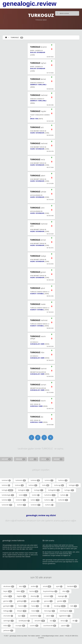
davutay (35, 596)
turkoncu (49, 500)
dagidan (21, 596)
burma (34, 591)
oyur (22, 616)
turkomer (21, 500)
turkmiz (49, 480)
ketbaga (8, 611)
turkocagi (59, 485)
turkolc (36, 495)
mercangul (49, 611)
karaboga (60, 606)
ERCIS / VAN (34, 119)
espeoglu (62, 596)
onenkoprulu (66, 611)
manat (35, 611)
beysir (8, 591)
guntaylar (8, 606)
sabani (50, 616)
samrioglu (9, 621)
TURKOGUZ (15, 37)
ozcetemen (36, 616)
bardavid (72, 586)
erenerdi (48, 596)
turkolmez (50, 495)
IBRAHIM (20, 459)
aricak (47, 586)
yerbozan (8, 630)
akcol (22, 586)
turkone (22, 505)
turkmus (63, 480)
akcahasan (9, 586)
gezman (8, 601)
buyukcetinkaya (50, 591)
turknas (19, 485)
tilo (75, 621)
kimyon (22, 611)
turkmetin (21, 480)
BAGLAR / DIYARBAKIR (38, 52)
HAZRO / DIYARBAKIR (37, 133)
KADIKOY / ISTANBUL (37, 294)
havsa (35, 606)
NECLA (45, 459)
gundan (62, 601)
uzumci (34, 626)
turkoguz (69, 490)
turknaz (33, 485)
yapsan (65, 626)
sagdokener (65, 616)
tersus (64, 621)
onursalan (8, 616)
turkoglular (24, 490)
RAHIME (58, 459)
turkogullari (54, 490)
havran (22, 606)
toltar (7, 626)
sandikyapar (24, 621)
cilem (66, 591)
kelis (74, 606)
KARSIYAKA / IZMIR (36, 406)
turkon (35, 500)
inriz (46, 606)
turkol (23, 495)
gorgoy (35, 601)
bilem (21, 591)
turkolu (64, 495)
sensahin (40, 621)
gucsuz (48, 601)
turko (46, 485)
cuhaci (8, 596)
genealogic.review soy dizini (41, 515)
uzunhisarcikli (50, 626)
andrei (35, 586)
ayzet (59, 586)
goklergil (22, 601)
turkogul (39, 490)
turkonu (49, 505)
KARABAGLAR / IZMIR (37, 344)
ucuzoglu (20, 626)
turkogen (74, 485)
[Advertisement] (12, 268)
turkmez (35, 480)
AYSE (33, 459)
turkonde (63, 500)
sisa (53, 621)
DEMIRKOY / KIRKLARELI (38, 85)
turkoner (36, 505)
